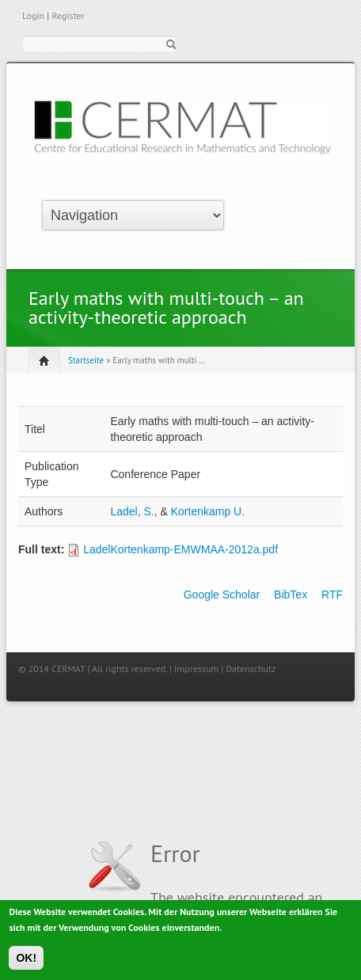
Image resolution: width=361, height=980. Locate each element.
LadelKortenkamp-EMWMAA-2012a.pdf (180, 549)
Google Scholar (222, 594)
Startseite (86, 360)
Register (68, 15)
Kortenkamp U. (208, 511)
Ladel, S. (132, 511)
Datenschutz (251, 669)
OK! (26, 961)
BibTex (291, 594)
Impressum (196, 669)
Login (33, 15)
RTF (332, 594)
